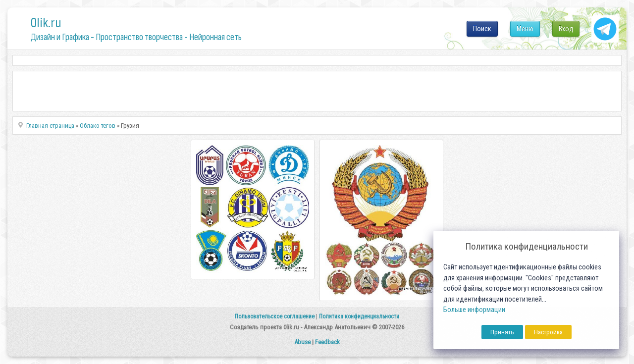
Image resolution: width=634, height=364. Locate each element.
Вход (566, 29)
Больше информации (474, 310)
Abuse (302, 342)
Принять (502, 332)
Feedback (327, 342)
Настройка (548, 332)
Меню (525, 29)
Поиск (482, 29)
